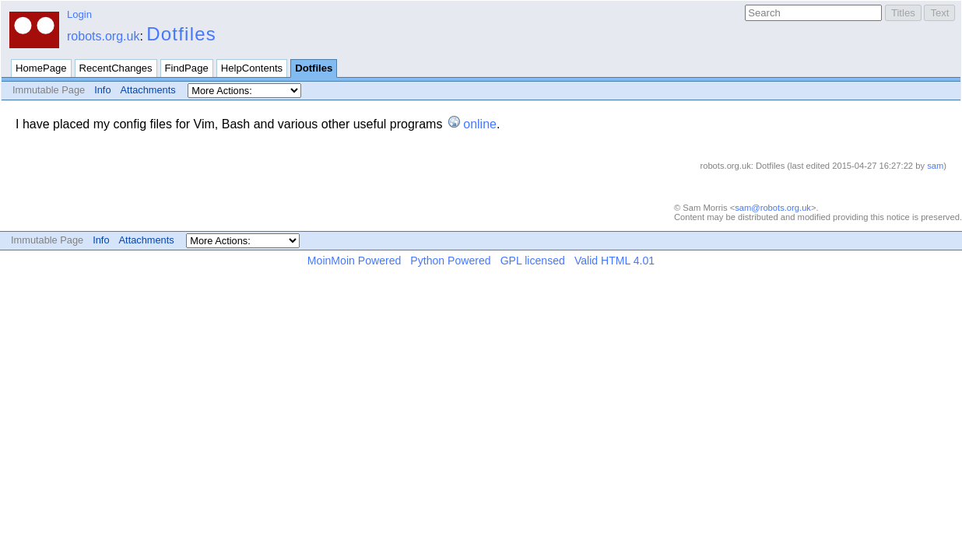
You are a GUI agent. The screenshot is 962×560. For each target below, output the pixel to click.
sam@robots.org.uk (773, 208)
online (480, 124)
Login (79, 14)
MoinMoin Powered (355, 261)
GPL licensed (533, 261)
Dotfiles (181, 34)
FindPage (187, 68)
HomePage (41, 68)
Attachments (148, 90)
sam (935, 166)
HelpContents (252, 68)
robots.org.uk (103, 36)
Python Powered (450, 261)
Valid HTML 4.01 (614, 261)
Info (102, 90)
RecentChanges (116, 68)
